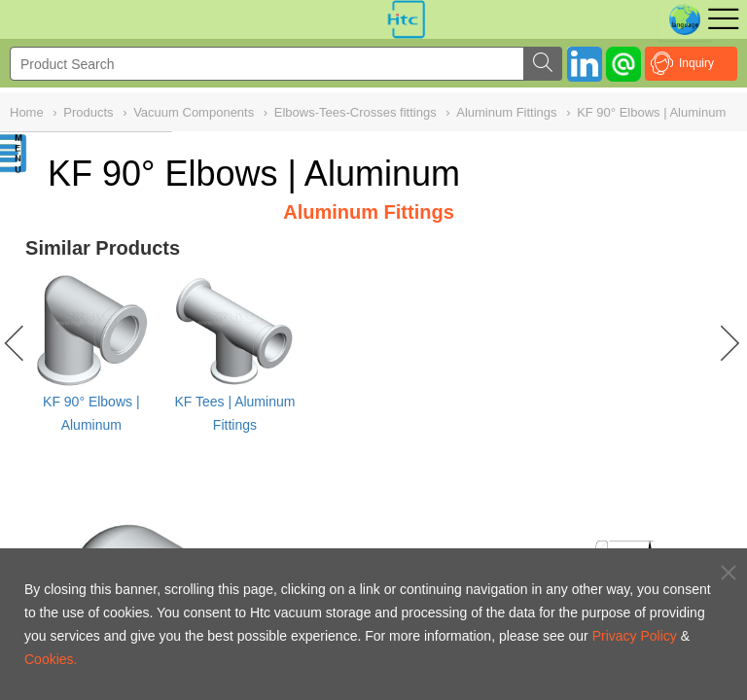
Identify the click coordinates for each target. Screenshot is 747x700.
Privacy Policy (635, 636)
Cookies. (51, 659)
